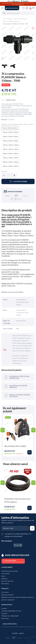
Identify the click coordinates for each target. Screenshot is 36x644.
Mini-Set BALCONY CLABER (15, 446)
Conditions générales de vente (11, 611)
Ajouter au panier (18, 181)
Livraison (4, 608)
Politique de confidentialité (10, 616)
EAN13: (3, 100)
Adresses (4, 579)
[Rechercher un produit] (18, 13)
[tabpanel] (18, 43)
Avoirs (3, 576)
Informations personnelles (10, 571)
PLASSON (11, 120)
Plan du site (5, 618)
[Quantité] (9, 175)
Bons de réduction (7, 581)
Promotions (5, 592)
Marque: (4, 120)
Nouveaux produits (7, 595)
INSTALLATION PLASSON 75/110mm (17, 396)
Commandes (6, 574)
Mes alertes (5, 584)
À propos (4, 613)
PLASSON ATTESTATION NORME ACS (17, 377)
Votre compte (7, 567)
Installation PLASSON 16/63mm (15, 386)
